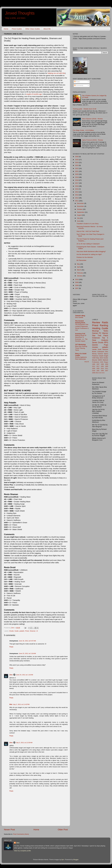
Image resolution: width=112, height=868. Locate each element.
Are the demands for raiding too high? (89, 254)
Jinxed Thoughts (20, 13)
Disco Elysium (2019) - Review (92, 119)
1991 (98, 371)
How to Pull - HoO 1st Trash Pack (88, 231)
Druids (11, 631)
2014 (77, 192)
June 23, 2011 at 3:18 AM (27, 653)
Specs (106, 354)
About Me (47, 29)
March (79, 270)
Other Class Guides (33, 29)
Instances (96, 338)
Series (95, 342)
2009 (77, 282)
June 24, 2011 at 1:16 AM (25, 675)
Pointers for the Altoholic (85, 257)
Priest (27, 631)
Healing (96, 328)
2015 (77, 189)
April (79, 267)
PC (100, 333)
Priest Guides (17, 29)
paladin (22, 631)
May (79, 264)
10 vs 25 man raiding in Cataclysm (88, 244)
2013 (77, 195)
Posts (77, 82)
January (80, 276)
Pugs (106, 345)
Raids (105, 322)
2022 (77, 168)
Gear (94, 340)
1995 (107, 366)
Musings (96, 331)
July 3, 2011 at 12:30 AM (24, 743)
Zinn (11, 675)
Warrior (105, 333)
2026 (77, 157)
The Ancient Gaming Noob (80, 322)
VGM (94, 358)
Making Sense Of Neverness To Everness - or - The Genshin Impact (81, 338)
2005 (98, 369)
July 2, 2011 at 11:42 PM (21, 704)
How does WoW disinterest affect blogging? (91, 251)
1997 (98, 364)
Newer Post (9, 830)
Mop (98, 358)
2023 (77, 165)
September (81, 212)
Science (100, 354)
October (80, 209)
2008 (77, 285)
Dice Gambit (79, 317)
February (80, 273)
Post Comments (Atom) (21, 834)
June (79, 221)
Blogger (76, 860)
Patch (106, 335)
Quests (95, 345)
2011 (77, 201)
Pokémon (95, 356)
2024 (77, 162)
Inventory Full (80, 334)
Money (94, 354)
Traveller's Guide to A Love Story (88, 224)
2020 (77, 174)
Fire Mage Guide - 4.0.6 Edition (83, 130)
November (81, 206)
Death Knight (104, 356)
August (80, 215)
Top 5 (105, 338)
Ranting (104, 325)
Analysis (105, 340)
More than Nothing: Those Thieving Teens (81, 348)
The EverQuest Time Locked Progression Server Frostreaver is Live (82, 327)
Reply (11, 647)
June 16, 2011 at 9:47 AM (27, 641)
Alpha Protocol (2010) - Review (92, 140)
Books (94, 352)
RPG (106, 342)
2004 (100, 373)
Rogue (106, 362)
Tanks (106, 331)
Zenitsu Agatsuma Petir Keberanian (81, 358)
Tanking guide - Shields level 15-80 (85, 109)
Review (96, 322)
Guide (17, 631)
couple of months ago (34, 94)
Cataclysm (101, 352)
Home (6, 29)
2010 (77, 279)
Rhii (11, 704)
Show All (87, 362)
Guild (100, 349)
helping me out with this (56, 73)
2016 (77, 186)
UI (37, 631)
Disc (107, 352)
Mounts (95, 360)
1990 (94, 364)
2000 (94, 369)
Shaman (33, 631)
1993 (102, 366)
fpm (63, 860)
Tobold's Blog (80, 316)
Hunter (106, 358)
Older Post (63, 830)
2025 (77, 160)
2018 (77, 180)
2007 (77, 288)
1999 (102, 364)
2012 (77, 198)
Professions (96, 362)
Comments (79, 85)
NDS (103, 373)
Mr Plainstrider (81, 260)
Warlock (105, 360)
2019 (77, 177)
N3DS (100, 360)
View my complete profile (22, 851)
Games (95, 333)
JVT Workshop (80, 345)
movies (95, 347)
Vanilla (94, 349)
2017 (77, 183)
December (81, 203)
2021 (77, 171)
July (79, 218)
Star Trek (97, 335)
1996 (102, 371)
